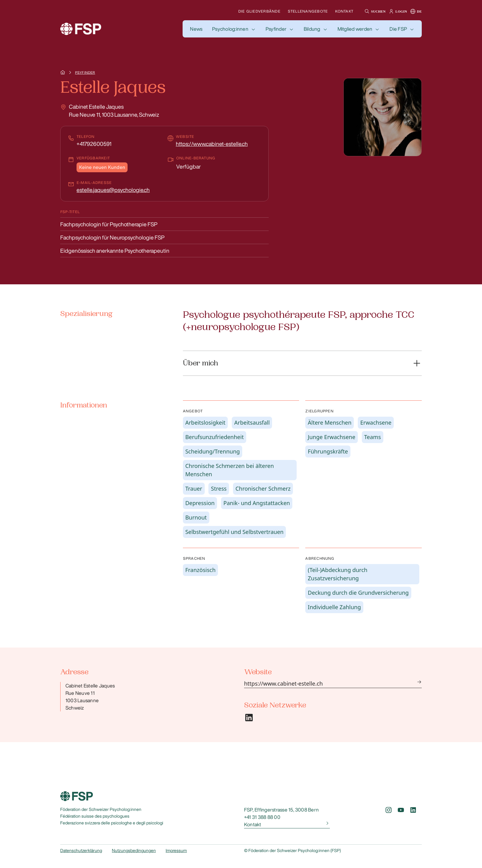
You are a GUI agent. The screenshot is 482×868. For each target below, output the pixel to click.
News (196, 29)
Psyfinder (276, 29)
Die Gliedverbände (259, 11)
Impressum (176, 850)
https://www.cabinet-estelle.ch (212, 144)
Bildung (312, 29)
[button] (374, 11)
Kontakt (344, 11)
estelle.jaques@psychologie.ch (113, 190)
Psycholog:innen (230, 29)
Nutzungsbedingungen (134, 850)
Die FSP (398, 29)
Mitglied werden (355, 29)
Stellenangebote (308, 11)
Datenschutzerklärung (81, 850)
